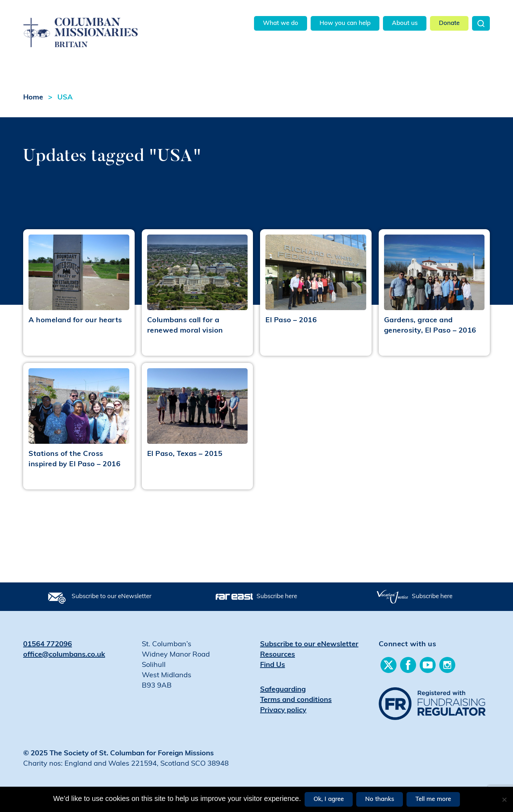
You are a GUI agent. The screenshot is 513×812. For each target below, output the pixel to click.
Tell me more (433, 799)
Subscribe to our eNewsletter (112, 597)
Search (481, 23)
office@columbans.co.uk (64, 655)
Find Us (273, 665)
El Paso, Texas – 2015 (185, 454)
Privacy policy (283, 710)
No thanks (380, 799)
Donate (449, 23)
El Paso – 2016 (291, 320)
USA (65, 98)
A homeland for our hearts (75, 320)
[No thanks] (504, 800)
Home (33, 98)
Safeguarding (283, 690)
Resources (278, 655)
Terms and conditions (296, 700)
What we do (281, 23)
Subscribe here (277, 597)
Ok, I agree (329, 799)
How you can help (345, 23)
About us (405, 23)
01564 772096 (48, 644)
